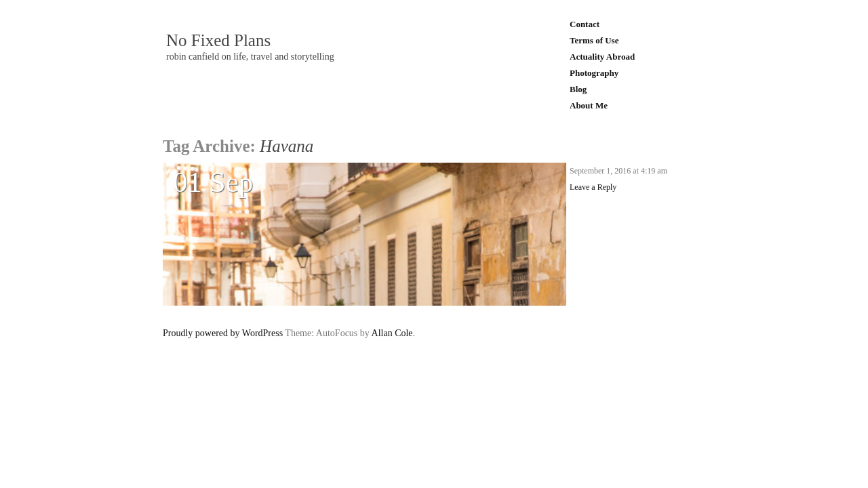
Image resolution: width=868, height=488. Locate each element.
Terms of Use (594, 40)
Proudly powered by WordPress (223, 333)
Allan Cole (392, 333)
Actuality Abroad (602, 57)
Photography (594, 73)
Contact (585, 24)
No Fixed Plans (218, 41)
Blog (578, 89)
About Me (589, 105)
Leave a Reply (593, 187)
